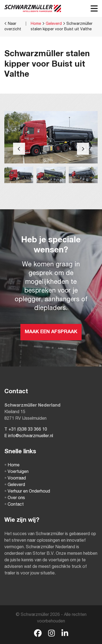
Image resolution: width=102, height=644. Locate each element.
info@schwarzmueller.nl (31, 436)
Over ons (15, 498)
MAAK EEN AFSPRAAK (51, 332)
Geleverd (54, 24)
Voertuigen (16, 472)
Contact (14, 505)
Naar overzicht (13, 26)
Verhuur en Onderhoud (27, 492)
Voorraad (15, 479)
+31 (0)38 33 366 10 (28, 430)
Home (36, 24)
